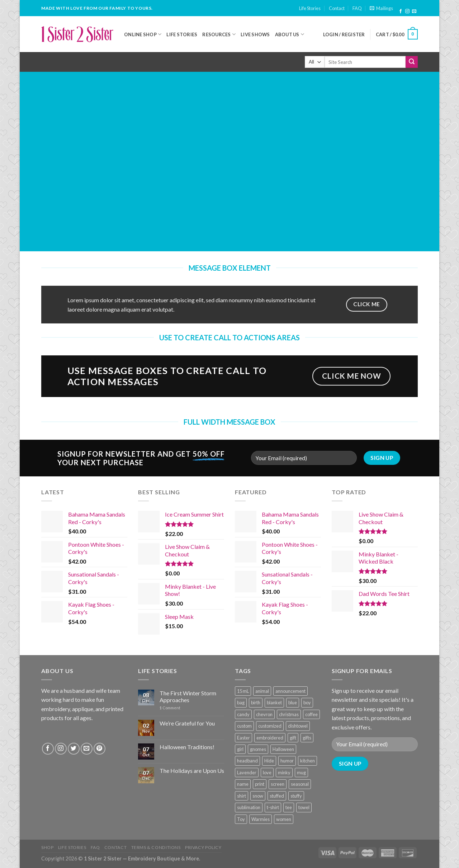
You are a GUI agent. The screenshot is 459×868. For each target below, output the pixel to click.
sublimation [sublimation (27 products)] (249, 807)
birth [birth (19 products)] (256, 703)
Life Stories (310, 8)
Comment (170, 708)
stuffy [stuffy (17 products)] (296, 796)
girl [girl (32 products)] (240, 749)
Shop (47, 847)
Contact (337, 8)
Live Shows (255, 34)
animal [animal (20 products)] (262, 691)
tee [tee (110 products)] (289, 807)
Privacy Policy (203, 847)
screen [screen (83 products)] (278, 784)
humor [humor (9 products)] (287, 761)
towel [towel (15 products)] (304, 807)
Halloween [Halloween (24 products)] (283, 749)
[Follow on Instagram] (407, 11)
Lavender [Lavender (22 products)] (247, 773)
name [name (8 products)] (243, 784)
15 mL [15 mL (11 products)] (243, 691)
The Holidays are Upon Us (192, 771)
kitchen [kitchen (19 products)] (307, 761)
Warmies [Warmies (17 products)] (261, 819)
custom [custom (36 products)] (244, 726)
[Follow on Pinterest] (100, 749)
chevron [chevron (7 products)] (264, 714)
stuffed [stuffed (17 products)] (277, 796)
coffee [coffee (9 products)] (311, 714)
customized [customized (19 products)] (270, 726)
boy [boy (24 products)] (307, 703)
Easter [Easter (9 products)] (243, 738)
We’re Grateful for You (187, 723)
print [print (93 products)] (260, 784)
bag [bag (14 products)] (241, 703)
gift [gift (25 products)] (293, 738)
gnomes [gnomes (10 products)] (258, 749)
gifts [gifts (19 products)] (307, 738)
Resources (219, 34)
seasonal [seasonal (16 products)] (300, 784)
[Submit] (412, 62)
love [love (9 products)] (267, 773)
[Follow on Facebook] (401, 11)
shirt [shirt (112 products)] (242, 796)
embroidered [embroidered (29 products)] (270, 738)
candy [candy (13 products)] (243, 714)
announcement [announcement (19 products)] (290, 691)
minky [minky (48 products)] (284, 773)
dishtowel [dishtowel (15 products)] (298, 726)
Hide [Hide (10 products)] (269, 761)
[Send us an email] (414, 11)
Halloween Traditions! (187, 747)
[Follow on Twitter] (74, 749)
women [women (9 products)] (284, 819)
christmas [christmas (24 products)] (289, 714)
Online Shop (143, 34)
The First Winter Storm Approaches (188, 696)
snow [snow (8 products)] (258, 796)
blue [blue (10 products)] (293, 703)
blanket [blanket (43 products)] (274, 703)
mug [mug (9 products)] (301, 773)
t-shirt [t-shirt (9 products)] (273, 807)
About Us (290, 34)
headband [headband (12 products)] (247, 761)
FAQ (357, 8)
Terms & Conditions (156, 847)
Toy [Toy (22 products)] (241, 819)
